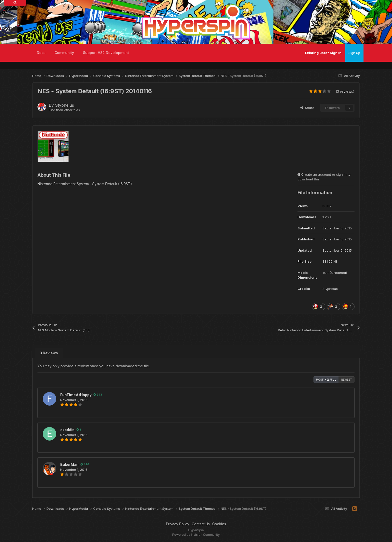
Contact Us (201, 524)
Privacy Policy (178, 524)
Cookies (219, 524)
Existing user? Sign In (323, 53)
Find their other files (64, 110)
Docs (41, 53)
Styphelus (64, 105)
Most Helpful (326, 380)
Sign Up (354, 53)
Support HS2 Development (106, 53)
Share (307, 108)
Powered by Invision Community (196, 535)
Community (64, 53)
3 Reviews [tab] (49, 353)
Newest (346, 380)
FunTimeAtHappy (76, 395)
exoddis (67, 430)
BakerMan (69, 464)
